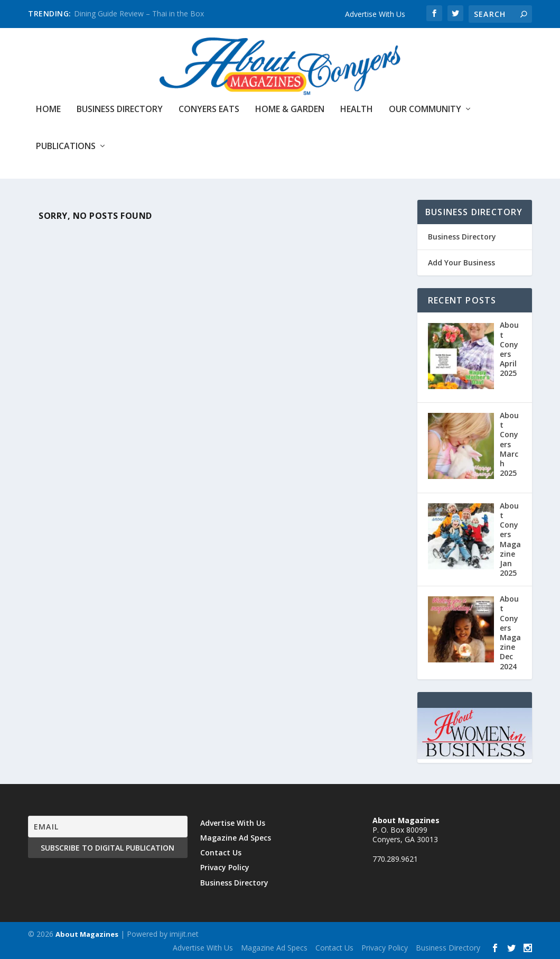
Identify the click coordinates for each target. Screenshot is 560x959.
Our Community (425, 110)
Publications (66, 147)
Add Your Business (461, 262)
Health (357, 110)
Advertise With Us (375, 14)
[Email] (108, 827)
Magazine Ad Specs (236, 838)
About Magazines (87, 934)
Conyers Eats (209, 110)
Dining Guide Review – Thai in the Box (139, 13)
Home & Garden (290, 110)
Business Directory (120, 110)
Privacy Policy (225, 867)
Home (48, 110)
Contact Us (221, 852)
